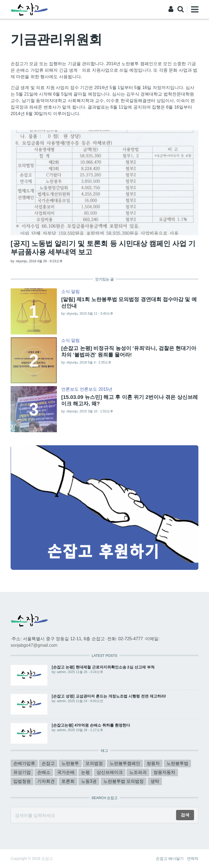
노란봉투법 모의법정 (124, 781)
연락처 (193, 858)
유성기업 (22, 772)
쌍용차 (153, 763)
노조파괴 (138, 772)
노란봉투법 (177, 763)
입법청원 (22, 781)
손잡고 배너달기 (170, 858)
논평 (85, 772)
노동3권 (89, 781)
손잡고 (48, 763)
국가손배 (66, 772)
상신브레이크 (110, 772)
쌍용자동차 (164, 772)
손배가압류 (24, 763)
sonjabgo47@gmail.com (34, 645)
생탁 (155, 781)
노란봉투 (70, 763)
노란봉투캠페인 (125, 763)
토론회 (68, 781)
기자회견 (46, 781)
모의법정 (94, 763)
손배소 (44, 772)
